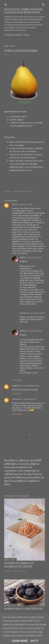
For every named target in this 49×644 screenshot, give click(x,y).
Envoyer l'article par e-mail (23, 191)
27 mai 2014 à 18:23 (34, 331)
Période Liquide (13, 35)
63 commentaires (20, 571)
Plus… (27, 35)
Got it (34, 641)
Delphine (16, 386)
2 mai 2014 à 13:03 (34, 257)
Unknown (16, 399)
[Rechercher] (43, 4)
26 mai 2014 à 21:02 (37, 313)
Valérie (23, 257)
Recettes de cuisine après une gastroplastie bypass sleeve (23, 11)
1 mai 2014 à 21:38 (26, 204)
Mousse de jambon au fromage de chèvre (19, 565)
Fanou (15, 204)
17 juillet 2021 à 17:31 (29, 399)
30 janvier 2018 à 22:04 (30, 386)
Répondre (17, 380)
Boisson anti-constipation (23, 609)
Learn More (20, 641)
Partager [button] (8, 191)
